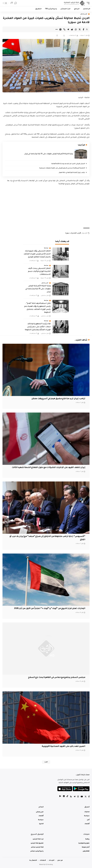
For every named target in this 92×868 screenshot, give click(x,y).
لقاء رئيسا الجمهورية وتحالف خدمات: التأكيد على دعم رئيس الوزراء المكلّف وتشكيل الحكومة (38, 327)
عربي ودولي (84, 14)
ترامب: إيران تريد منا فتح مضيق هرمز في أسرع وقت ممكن (58, 399)
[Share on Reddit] (72, 29)
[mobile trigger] (87, 3)
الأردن (79, 233)
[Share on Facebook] (84, 29)
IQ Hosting (49, 865)
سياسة (46, 248)
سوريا (67, 233)
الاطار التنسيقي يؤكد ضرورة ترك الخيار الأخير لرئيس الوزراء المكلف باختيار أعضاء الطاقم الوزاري (37, 254)
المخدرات (73, 233)
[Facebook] (89, 797)
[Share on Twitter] (80, 29)
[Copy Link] (64, 29)
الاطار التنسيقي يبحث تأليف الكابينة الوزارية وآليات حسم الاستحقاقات (39, 272)
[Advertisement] (46, 207)
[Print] (60, 29)
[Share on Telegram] (68, 29)
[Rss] (71, 797)
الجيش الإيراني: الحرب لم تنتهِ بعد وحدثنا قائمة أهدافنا (68, 164)
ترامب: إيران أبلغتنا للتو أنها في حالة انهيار (72, 173)
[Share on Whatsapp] (76, 29)
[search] (16, 3)
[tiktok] (67, 797)
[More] (57, 29)
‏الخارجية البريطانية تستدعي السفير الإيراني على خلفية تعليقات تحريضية (62, 168)
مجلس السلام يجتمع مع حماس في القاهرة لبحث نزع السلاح (57, 677)
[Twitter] (86, 797)
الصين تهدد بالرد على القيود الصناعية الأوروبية (63, 746)
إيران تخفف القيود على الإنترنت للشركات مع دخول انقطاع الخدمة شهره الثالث (48, 468)
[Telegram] (75, 797)
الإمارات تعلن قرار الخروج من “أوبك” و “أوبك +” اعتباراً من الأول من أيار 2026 (50, 609)
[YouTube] (82, 797)
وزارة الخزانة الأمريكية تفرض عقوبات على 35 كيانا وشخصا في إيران (49, 154)
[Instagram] (78, 797)
